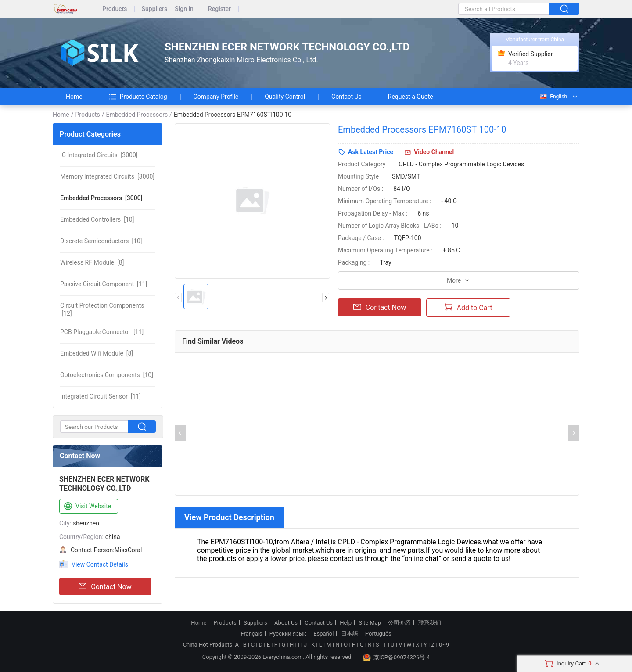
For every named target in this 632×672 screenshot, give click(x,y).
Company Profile (216, 97)
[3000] (99, 155)
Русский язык (288, 634)
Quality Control (285, 97)
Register (219, 9)
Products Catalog (138, 97)
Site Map (370, 623)
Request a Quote (411, 97)
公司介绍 (399, 623)
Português (378, 634)
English (553, 97)
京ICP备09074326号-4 (396, 658)
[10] (97, 219)
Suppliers (155, 9)
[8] (92, 262)
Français (251, 634)
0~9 (444, 645)
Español (323, 634)
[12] (102, 309)
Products (115, 9)
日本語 (350, 634)
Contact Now (105, 586)
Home (74, 97)
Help (346, 623)
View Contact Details (100, 564)
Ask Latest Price (371, 152)
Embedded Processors (137, 115)
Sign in (184, 9)
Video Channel (434, 152)
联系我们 (430, 623)
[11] (104, 284)
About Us (286, 623)
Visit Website (87, 507)
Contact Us (347, 97)
